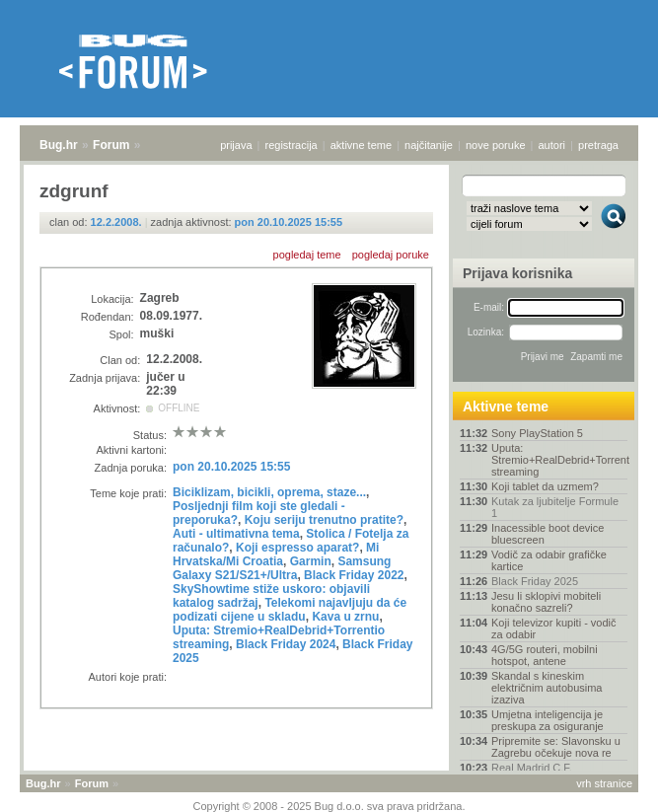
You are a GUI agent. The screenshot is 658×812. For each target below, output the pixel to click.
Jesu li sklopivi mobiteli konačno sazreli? (546, 602)
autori (552, 145)
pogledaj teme (307, 255)
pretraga (598, 145)
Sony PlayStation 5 (537, 433)
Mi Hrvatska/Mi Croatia (276, 554)
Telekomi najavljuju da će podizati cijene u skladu (290, 610)
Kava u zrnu (345, 617)
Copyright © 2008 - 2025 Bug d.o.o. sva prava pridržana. (329, 806)
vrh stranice (604, 783)
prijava (236, 145)
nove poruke (496, 145)
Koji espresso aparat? (297, 548)
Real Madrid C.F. (532, 768)
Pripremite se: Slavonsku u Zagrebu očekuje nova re (556, 747)
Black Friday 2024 (286, 644)
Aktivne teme (506, 406)
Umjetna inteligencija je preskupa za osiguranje (548, 720)
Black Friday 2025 (535, 581)
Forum (111, 145)
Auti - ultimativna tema (236, 534)
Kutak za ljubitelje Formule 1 (555, 507)
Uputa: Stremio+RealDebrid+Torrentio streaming (559, 460)
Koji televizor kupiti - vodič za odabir (554, 628)
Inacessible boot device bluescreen (548, 534)
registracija (292, 145)
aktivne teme (361, 145)
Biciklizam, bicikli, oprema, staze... (269, 492)
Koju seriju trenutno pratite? (324, 520)
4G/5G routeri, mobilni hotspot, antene (545, 655)
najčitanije (429, 145)
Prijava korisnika (517, 273)
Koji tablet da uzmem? (545, 486)
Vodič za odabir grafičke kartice (549, 560)
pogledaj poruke (391, 255)
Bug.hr (59, 145)
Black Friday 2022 (354, 575)
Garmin (311, 561)
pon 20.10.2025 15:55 (289, 222)
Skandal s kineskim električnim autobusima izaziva (547, 688)
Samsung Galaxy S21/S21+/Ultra (282, 568)
